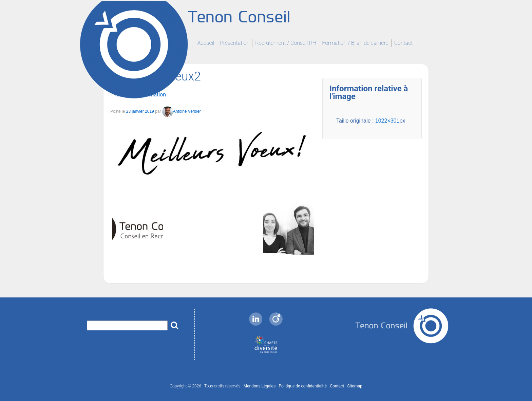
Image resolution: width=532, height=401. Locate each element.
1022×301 (387, 121)
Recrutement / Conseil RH (286, 43)
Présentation (235, 43)
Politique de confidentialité (303, 386)
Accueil (206, 43)
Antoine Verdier (182, 112)
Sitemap (355, 386)
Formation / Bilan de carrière (355, 43)
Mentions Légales (260, 386)
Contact (404, 43)
